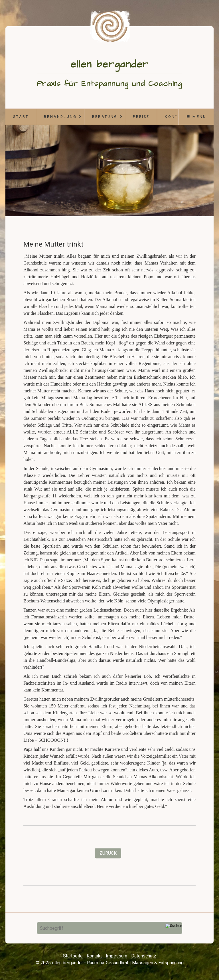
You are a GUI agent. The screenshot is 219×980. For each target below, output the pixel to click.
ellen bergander (109, 64)
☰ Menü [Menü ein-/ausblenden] (196, 117)
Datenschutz (144, 956)
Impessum (116, 956)
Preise (141, 117)
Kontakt (94, 956)
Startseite (73, 956)
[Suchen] (174, 928)
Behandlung (60, 117)
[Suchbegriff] (109, 928)
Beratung (105, 117)
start (21, 117)
